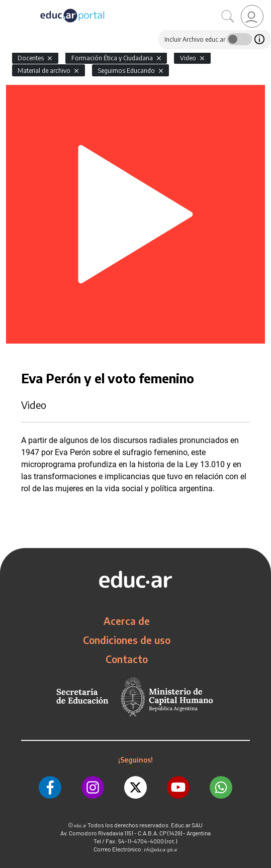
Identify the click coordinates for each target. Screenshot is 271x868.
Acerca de (127, 621)
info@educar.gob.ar (161, 850)
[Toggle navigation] (9, 6)
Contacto (127, 659)
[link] (252, 16)
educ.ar (80, 826)
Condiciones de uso (127, 640)
